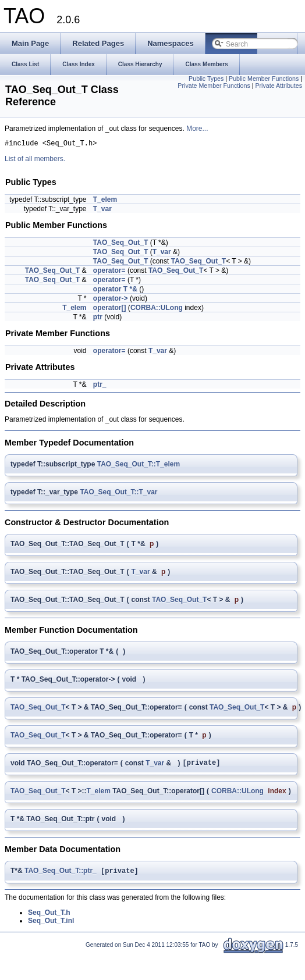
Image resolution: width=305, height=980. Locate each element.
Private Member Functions (214, 85)
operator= (109, 272)
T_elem (105, 201)
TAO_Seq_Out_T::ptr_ (61, 875)
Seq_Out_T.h (49, 917)
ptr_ (100, 386)
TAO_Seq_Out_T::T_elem (139, 466)
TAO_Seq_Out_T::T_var (118, 494)
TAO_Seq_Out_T (120, 244)
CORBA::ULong (157, 309)
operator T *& (115, 291)
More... (197, 129)
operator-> (111, 300)
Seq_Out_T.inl (51, 925)
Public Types (206, 79)
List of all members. (35, 161)
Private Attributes (279, 85)
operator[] (110, 309)
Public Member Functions (264, 79)
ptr (98, 319)
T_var (102, 211)
